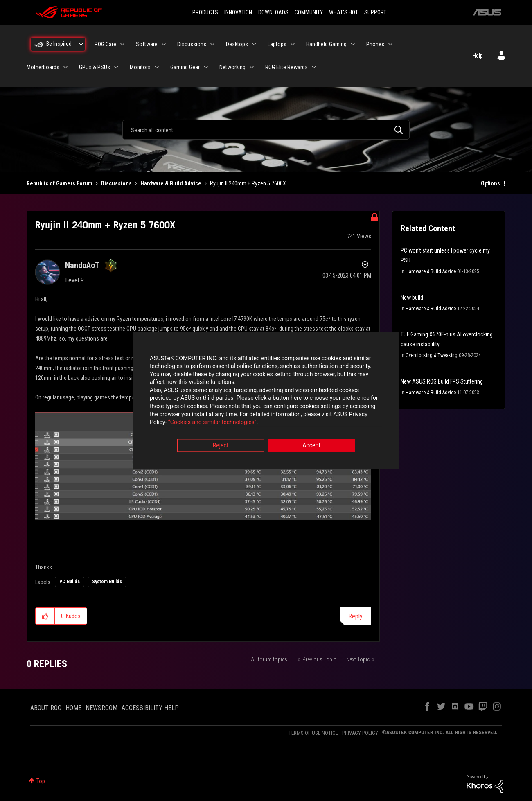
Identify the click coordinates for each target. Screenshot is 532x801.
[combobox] (266, 130)
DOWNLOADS (273, 12)
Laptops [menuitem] (277, 44)
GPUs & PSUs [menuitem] (95, 67)
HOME (73, 708)
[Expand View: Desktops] (254, 44)
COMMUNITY (309, 12)
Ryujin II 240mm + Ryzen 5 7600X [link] (248, 183)
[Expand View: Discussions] (212, 44)
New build (412, 298)
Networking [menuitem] (232, 67)
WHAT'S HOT (344, 12)
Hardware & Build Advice (171, 183)
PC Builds (70, 582)
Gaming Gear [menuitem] (185, 67)
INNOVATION (238, 12)
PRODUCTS (205, 12)
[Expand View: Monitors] (157, 67)
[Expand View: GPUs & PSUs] (116, 67)
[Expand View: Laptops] (293, 44)
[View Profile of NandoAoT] (82, 265)
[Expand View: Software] (164, 44)
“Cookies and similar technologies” (212, 423)
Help (478, 56)
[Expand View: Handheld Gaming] (353, 44)
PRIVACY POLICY (360, 733)
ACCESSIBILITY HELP (150, 708)
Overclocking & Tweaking (432, 355)
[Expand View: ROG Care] (122, 44)
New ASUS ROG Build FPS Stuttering (442, 381)
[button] (45, 616)
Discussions (116, 183)
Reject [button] (221, 446)
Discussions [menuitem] (192, 44)
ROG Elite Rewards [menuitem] (286, 67)
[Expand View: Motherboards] (65, 67)
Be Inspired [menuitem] (59, 44)
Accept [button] (311, 446)
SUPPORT (375, 12)
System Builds (107, 582)
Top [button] (41, 781)
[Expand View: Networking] (252, 67)
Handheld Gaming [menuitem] (326, 44)
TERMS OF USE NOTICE (313, 733)
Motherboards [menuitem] (43, 67)
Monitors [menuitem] (140, 67)
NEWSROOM (101, 708)
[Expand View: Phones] (390, 44)
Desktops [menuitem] (237, 44)
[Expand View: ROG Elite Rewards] (314, 67)
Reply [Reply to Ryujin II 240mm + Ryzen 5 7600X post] (355, 616)
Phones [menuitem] (375, 44)
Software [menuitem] (147, 44)
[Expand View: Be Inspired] (81, 44)
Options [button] (490, 183)
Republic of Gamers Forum (60, 183)
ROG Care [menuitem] (105, 44)
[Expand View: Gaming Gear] (206, 67)
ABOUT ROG (46, 708)
